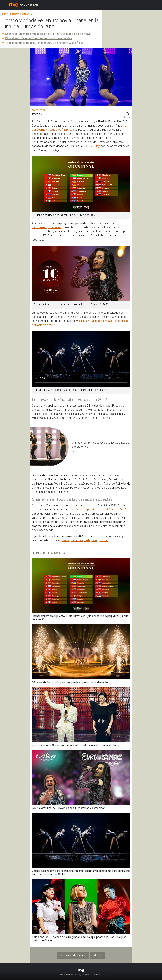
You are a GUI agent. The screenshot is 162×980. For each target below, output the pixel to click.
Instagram (91, 540)
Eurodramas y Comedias (47, 227)
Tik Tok (104, 540)
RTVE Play (94, 146)
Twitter (66, 540)
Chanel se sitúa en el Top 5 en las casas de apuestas (39, 38)
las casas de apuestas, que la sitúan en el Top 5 (98, 510)
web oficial (76, 43)
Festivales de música (73, 955)
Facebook (77, 540)
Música (98, 955)
